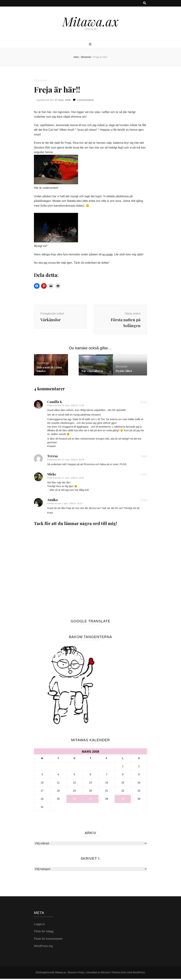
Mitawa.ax (90, 21)
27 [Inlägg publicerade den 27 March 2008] (90, 800)
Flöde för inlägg (44, 933)
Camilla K (55, 403)
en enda (107, 254)
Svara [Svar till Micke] (144, 475)
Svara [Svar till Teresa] (144, 457)
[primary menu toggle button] (91, 44)
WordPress (139, 974)
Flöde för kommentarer (48, 940)
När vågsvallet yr (92, 372)
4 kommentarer (85, 100)
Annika (52, 501)
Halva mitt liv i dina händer (49, 370)
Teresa (52, 457)
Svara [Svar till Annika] (144, 501)
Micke (52, 475)
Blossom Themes (111, 974)
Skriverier (41, 80)
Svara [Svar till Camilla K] (144, 403)
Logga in (39, 925)
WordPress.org (43, 947)
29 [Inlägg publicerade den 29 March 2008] (123, 800)
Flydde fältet (124, 372)
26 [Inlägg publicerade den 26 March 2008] (74, 800)
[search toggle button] (145, 3)
